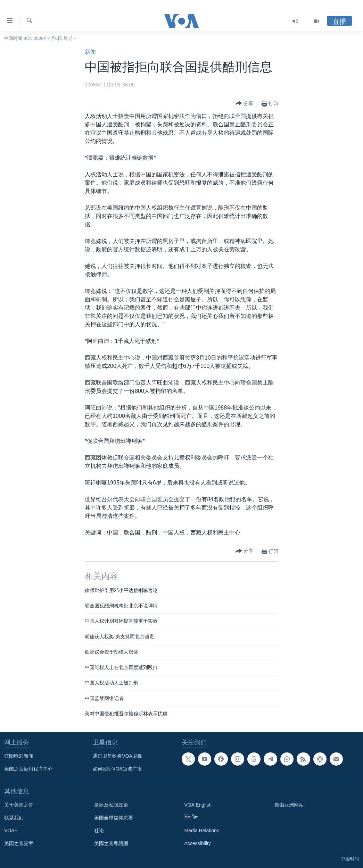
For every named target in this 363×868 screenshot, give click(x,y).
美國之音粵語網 (111, 843)
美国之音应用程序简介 (28, 769)
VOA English (198, 805)
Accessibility (198, 843)
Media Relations (202, 831)
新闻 (90, 52)
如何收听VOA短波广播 (117, 769)
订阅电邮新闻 (19, 756)
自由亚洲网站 (289, 805)
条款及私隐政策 (111, 805)
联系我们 (14, 818)
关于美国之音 (19, 805)
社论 (99, 831)
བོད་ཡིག (191, 818)
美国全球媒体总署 (114, 818)
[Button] (244, 104)
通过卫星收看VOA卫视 (117, 756)
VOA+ (11, 831)
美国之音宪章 (19, 843)
